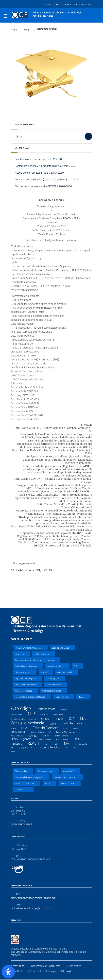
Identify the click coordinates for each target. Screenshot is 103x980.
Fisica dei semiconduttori (67, 777)
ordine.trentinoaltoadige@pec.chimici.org (33, 898)
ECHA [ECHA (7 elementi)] (15, 728)
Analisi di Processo (26, 691)
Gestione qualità (67, 672)
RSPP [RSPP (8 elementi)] (49, 743)
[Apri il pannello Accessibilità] (8, 972)
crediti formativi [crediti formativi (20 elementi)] (74, 723)
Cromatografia (54, 678)
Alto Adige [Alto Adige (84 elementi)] (23, 708)
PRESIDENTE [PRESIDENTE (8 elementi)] (18, 743)
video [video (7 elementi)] (15, 751)
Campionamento (55, 684)
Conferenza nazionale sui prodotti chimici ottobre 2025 (47, 166)
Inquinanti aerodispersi (27, 678)
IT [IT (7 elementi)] (52, 732)
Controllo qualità (43, 654)
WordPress (57, 966)
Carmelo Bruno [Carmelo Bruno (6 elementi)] (19, 714)
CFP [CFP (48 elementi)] (33, 714)
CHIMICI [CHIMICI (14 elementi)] (48, 719)
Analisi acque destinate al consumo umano (36, 660)
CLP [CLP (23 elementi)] (74, 719)
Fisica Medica (23, 771)
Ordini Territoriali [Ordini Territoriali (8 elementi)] (46, 739)
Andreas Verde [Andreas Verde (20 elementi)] (48, 709)
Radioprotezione (47, 771)
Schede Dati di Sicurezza (28, 666)
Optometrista (23, 789)
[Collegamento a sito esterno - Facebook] (13, 927)
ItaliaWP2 (19, 971)
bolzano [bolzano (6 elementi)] (66, 709)
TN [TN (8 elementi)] (14, 747)
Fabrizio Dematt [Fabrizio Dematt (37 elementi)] (47, 728)
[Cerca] (88, 136)
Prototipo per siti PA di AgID (60, 971)
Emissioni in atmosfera (27, 684)
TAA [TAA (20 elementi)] (68, 743)
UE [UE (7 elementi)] (69, 747)
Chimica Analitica (25, 672)
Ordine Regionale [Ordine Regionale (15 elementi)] (23, 739)
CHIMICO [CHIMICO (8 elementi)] (62, 719)
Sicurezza (21, 654)
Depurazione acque (62, 648)
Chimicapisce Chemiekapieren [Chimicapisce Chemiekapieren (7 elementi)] (25, 719)
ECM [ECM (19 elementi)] (26, 728)
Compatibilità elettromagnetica (31, 777)
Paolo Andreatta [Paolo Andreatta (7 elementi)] (65, 739)
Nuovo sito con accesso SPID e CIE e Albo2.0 (42, 173)
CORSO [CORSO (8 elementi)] (55, 723)
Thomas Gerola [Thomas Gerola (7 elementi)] (83, 743)
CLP (77, 666)
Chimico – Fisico (53, 4)
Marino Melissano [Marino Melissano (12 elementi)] (68, 732)
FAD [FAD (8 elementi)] (67, 728)
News (28, 30)
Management (64, 697)
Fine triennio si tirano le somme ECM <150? (41, 159)
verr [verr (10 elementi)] (78, 747)
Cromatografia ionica (54, 691)
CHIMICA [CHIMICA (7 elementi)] (46, 714)
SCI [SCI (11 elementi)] (59, 744)
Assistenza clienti (57, 666)
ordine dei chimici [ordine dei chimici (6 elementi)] (64, 735)
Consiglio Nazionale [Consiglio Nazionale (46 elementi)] (30, 723)
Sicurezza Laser (70, 783)
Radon (50, 783)
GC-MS (46, 672)
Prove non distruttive (27, 783)
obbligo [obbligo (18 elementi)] (35, 735)
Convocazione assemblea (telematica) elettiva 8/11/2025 (49, 180)
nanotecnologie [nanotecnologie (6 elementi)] (19, 735)
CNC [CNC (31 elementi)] (85, 718)
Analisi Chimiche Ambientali (31, 648)
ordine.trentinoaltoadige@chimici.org (31, 908)
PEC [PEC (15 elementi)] (79, 739)
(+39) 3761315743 (22, 824)
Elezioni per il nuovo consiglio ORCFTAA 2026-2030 (46, 186)
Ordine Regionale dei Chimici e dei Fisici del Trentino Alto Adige (47, 628)
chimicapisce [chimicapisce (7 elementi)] (61, 714)
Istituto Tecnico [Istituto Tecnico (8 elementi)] (39, 732)
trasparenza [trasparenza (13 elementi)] (27, 747)
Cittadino (67, 4)
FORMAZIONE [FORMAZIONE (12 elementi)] (20, 732)
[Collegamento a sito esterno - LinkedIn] (19, 927)
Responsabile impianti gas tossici (32, 697)
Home (16, 30)
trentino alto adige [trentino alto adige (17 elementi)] (51, 747)
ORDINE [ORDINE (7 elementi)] (48, 735)
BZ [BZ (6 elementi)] (76, 709)
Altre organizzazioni (82, 4)
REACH (83, 697)
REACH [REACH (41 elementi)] (35, 743)
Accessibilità (20, 966)
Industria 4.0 (70, 771)
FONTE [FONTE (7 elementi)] (77, 728)
